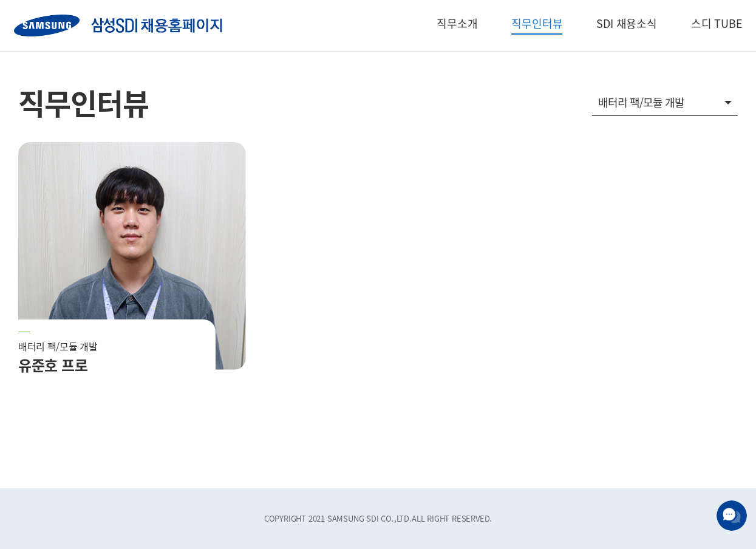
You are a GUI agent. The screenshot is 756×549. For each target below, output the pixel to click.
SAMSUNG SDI (118, 26)
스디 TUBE (717, 23)
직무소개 (457, 23)
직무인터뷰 (537, 23)
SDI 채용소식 (626, 23)
